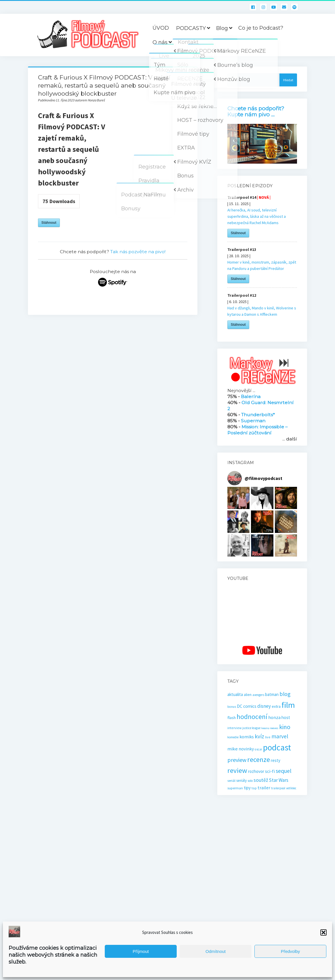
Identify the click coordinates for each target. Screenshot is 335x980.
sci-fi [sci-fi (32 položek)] (270, 771)
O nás (160, 42)
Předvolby (291, 951)
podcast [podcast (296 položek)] (277, 747)
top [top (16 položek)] (254, 788)
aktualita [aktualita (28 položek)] (235, 694)
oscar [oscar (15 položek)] (258, 749)
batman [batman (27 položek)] (272, 694)
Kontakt (188, 42)
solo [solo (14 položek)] (250, 781)
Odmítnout (216, 951)
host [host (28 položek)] (286, 717)
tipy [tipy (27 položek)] (247, 788)
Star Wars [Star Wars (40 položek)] (279, 780)
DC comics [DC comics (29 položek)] (247, 706)
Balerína (251, 397)
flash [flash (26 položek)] (232, 718)
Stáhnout (49, 223)
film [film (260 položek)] (288, 705)
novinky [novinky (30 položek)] (246, 749)
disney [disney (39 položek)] (264, 706)
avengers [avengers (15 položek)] (258, 695)
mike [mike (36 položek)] (233, 749)
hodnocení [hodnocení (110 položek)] (252, 717)
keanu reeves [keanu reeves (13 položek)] (270, 728)
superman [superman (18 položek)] (235, 788)
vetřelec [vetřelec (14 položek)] (291, 788)
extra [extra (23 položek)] (276, 706)
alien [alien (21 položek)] (248, 695)
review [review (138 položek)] (237, 770)
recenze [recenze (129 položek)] (259, 759)
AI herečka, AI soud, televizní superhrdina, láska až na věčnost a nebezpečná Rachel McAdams (257, 216)
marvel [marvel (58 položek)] (280, 736)
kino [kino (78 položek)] (285, 727)
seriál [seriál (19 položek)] (231, 780)
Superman (253, 421)
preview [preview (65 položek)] (237, 760)
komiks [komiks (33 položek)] (247, 737)
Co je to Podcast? (261, 28)
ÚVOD (161, 28)
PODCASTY (191, 28)
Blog (222, 28)
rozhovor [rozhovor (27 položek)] (256, 771)
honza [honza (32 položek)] (274, 717)
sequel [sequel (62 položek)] (284, 771)
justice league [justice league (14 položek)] (251, 728)
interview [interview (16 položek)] (234, 728)
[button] (323, 932)
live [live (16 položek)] (268, 737)
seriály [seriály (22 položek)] (241, 781)
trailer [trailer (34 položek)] (264, 788)
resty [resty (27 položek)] (276, 760)
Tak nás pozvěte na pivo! (138, 252)
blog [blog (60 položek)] (285, 694)
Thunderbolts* (258, 415)
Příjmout (141, 951)
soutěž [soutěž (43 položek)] (261, 780)
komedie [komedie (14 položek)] (233, 737)
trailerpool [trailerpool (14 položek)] (278, 788)
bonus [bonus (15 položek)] (232, 707)
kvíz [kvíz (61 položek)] (259, 736)
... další (290, 439)
